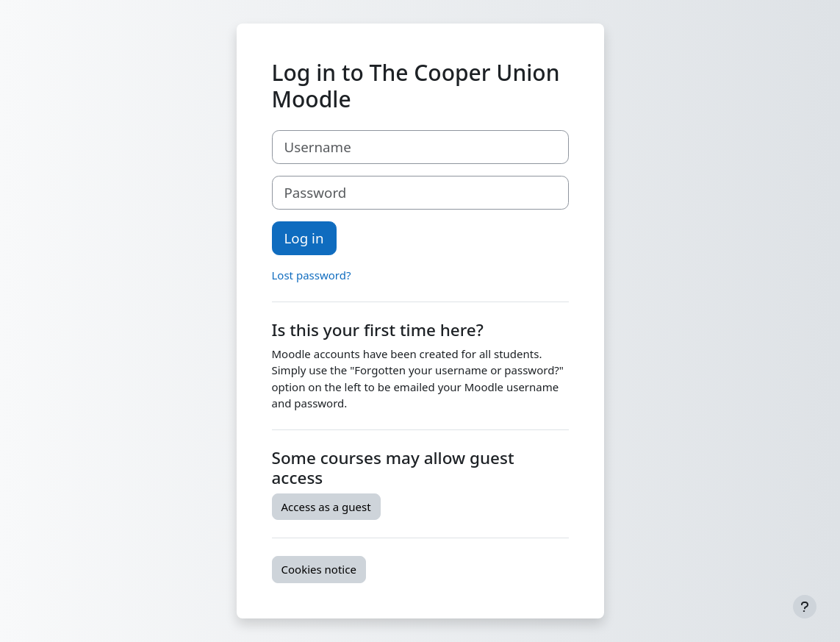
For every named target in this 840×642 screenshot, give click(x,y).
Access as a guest (326, 507)
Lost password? (312, 275)
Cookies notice (319, 569)
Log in (304, 238)
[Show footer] (805, 607)
